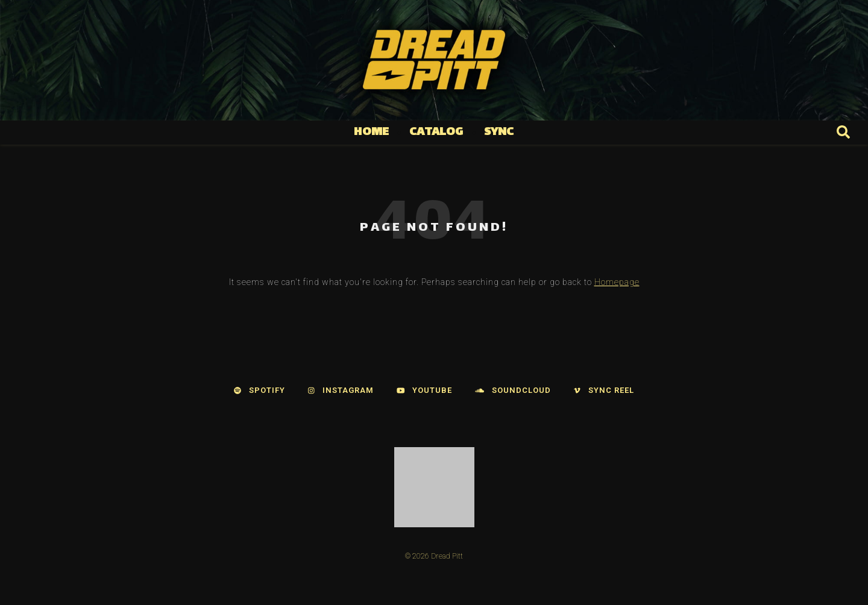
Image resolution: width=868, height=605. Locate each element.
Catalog (436, 132)
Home (371, 132)
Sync (499, 132)
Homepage (617, 282)
